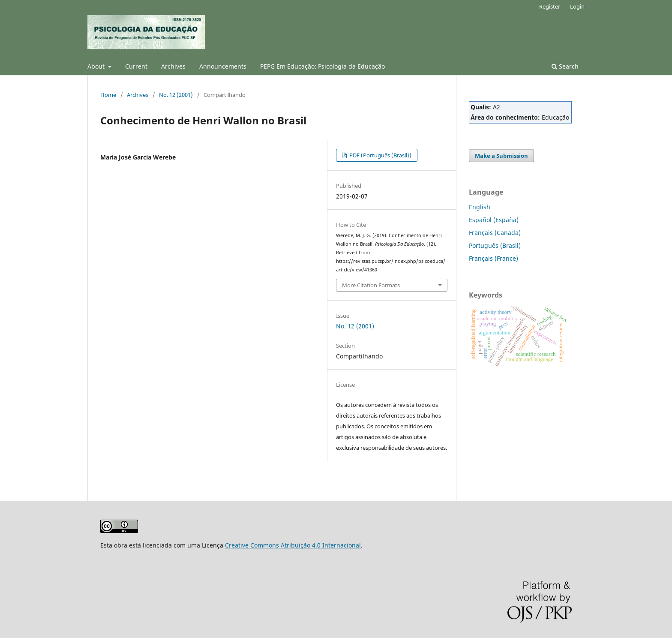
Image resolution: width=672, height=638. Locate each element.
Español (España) (494, 220)
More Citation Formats (371, 285)
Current (136, 66)
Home (108, 95)
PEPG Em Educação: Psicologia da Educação (322, 66)
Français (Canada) (495, 233)
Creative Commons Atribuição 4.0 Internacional (293, 545)
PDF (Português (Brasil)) (380, 155)
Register (550, 6)
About (97, 66)
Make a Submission (501, 156)
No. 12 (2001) (176, 95)
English (480, 207)
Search (565, 66)
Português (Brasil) (495, 245)
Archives (173, 66)
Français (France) (493, 258)
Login (577, 6)
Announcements (223, 66)
